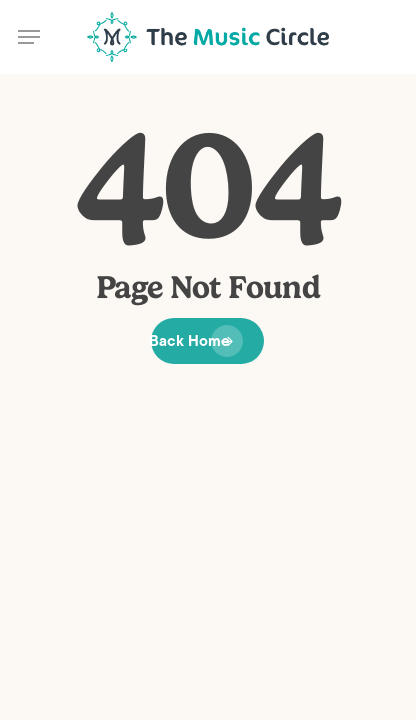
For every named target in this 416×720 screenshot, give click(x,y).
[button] (29, 37)
